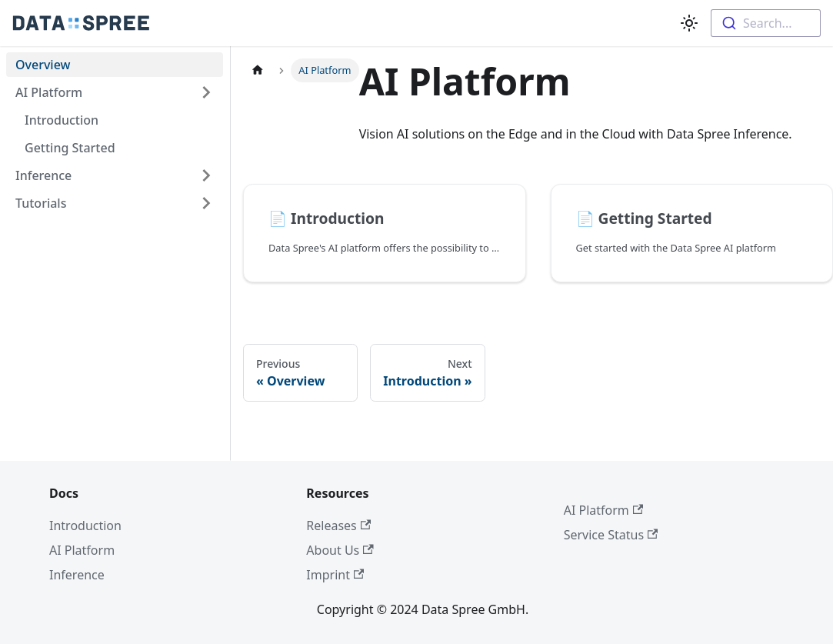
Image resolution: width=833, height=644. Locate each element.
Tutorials (41, 203)
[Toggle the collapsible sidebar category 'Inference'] (206, 175)
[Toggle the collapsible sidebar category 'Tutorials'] (206, 203)
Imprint (335, 575)
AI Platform (49, 92)
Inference (43, 175)
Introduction (62, 120)
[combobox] (766, 23)
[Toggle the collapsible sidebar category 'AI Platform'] (206, 92)
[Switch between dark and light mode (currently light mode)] (689, 23)
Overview (43, 65)
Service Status (611, 535)
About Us (340, 550)
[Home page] (258, 70)
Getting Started (70, 148)
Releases (338, 526)
